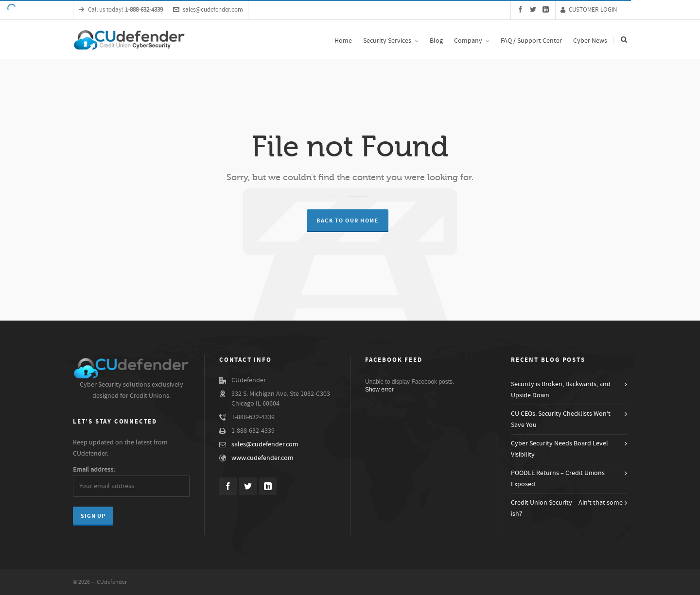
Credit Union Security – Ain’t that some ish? (567, 508)
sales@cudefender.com (208, 10)
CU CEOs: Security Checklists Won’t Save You (561, 419)
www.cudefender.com (262, 458)
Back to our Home (348, 221)
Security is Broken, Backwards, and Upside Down (561, 390)
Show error (379, 390)
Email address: (94, 470)
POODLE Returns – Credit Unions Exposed (558, 479)
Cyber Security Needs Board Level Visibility (560, 449)
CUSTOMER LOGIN (589, 10)
